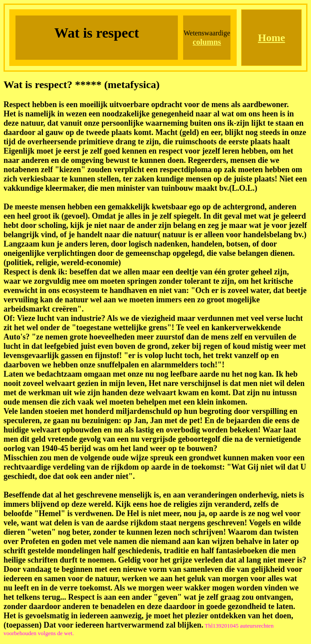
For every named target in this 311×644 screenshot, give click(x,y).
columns (207, 42)
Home (271, 38)
